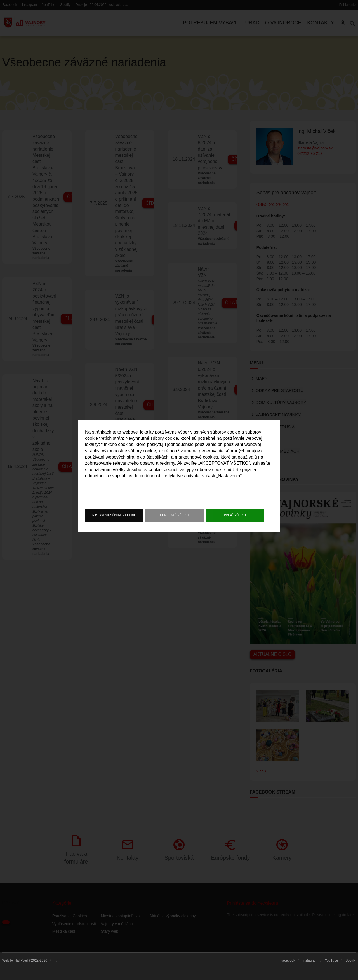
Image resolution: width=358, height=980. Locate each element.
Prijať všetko (235, 515)
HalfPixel (21, 960)
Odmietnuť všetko (175, 515)
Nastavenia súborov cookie (114, 515)
